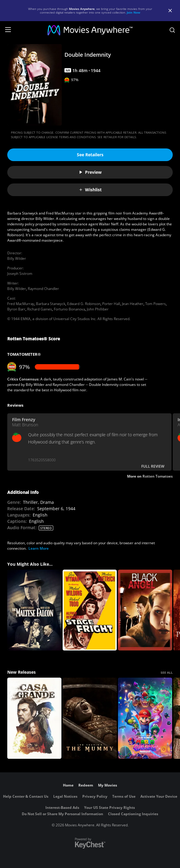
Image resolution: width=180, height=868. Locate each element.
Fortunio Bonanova (69, 309)
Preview (90, 172)
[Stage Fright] (90, 610)
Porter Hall (111, 304)
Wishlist (90, 190)
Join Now (134, 12)
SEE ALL (167, 672)
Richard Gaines (40, 309)
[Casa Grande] (34, 718)
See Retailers (90, 155)
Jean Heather (133, 304)
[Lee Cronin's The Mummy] (90, 718)
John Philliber (98, 309)
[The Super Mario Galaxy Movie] (145, 718)
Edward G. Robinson (84, 304)
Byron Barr (16, 309)
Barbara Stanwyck (51, 304)
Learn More (39, 548)
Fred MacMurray (21, 304)
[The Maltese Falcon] (34, 610)
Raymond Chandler (43, 289)
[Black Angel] (145, 610)
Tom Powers (155, 304)
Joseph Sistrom (20, 273)
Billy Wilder (17, 258)
